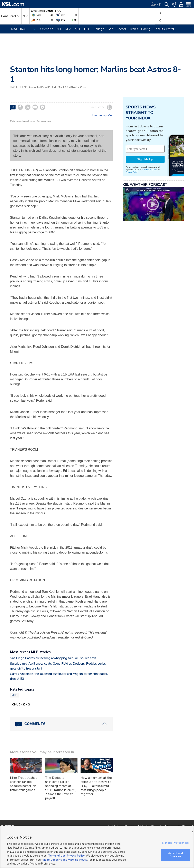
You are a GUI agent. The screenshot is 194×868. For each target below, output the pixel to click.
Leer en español (103, 116)
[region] (97, 847)
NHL (87, 29)
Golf (110, 29)
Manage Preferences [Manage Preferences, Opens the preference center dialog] (175, 843)
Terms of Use (150, 170)
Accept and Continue (175, 855)
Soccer (121, 29)
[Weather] (156, 4)
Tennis (134, 29)
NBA (68, 29)
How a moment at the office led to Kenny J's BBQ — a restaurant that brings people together (96, 786)
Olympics (47, 29)
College (99, 29)
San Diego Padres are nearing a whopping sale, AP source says (53, 658)
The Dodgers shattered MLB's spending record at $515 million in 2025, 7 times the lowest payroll (60, 788)
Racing (146, 29)
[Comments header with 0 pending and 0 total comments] (61, 724)
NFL (59, 29)
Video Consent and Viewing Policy (65, 860)
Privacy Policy (132, 172)
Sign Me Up (145, 159)
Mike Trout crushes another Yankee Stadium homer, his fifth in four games (24, 784)
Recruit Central (164, 29)
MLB (78, 29)
